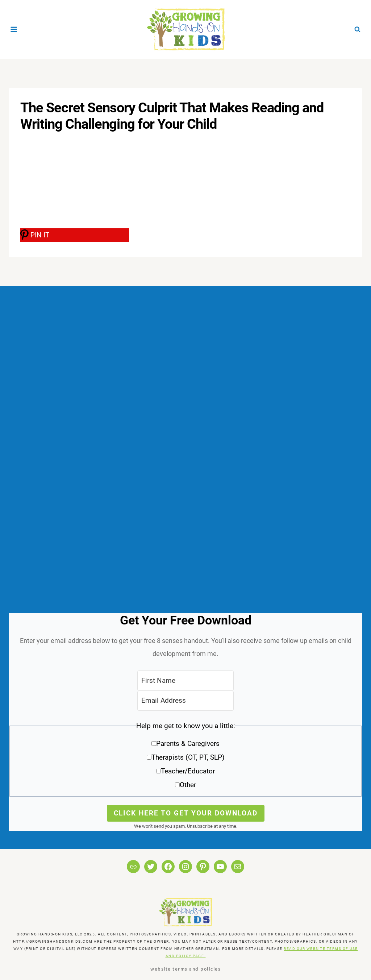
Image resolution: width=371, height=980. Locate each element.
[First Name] (185, 680)
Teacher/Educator (188, 771)
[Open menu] (14, 29)
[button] (185, 758)
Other (188, 785)
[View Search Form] (357, 29)
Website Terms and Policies (185, 969)
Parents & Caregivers (188, 744)
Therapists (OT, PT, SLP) (188, 757)
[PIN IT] (75, 235)
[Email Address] (185, 701)
